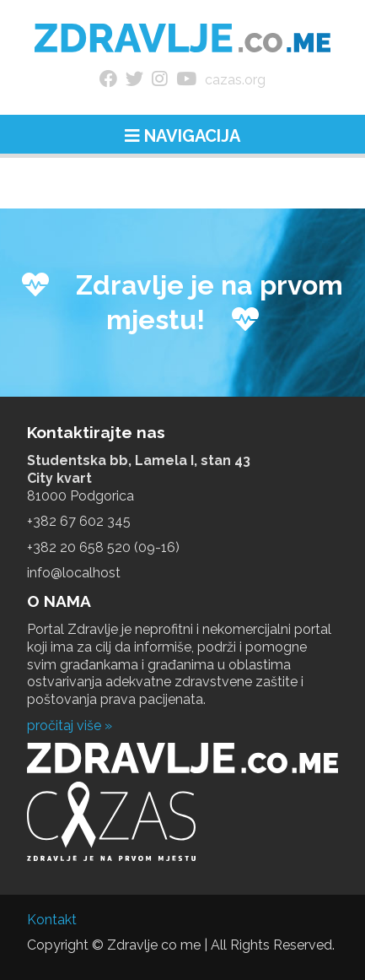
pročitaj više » (70, 726)
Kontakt (52, 920)
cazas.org (235, 80)
